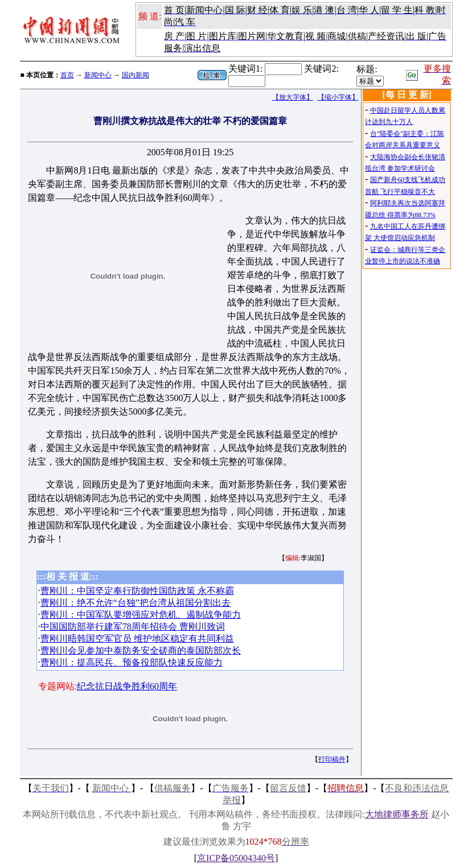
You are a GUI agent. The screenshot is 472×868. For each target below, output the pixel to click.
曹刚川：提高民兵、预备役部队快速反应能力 (132, 662)
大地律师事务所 (397, 814)
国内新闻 (136, 75)
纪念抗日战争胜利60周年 (127, 686)
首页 (67, 75)
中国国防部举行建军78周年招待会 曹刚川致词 (133, 627)
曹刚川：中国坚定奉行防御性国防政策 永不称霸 (137, 591)
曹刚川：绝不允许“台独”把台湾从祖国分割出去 (136, 603)
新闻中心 (98, 75)
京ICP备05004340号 (236, 858)
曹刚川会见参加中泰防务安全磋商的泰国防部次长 (141, 650)
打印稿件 (332, 759)
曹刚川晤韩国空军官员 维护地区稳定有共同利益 (137, 638)
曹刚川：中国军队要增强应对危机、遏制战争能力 (141, 615)
